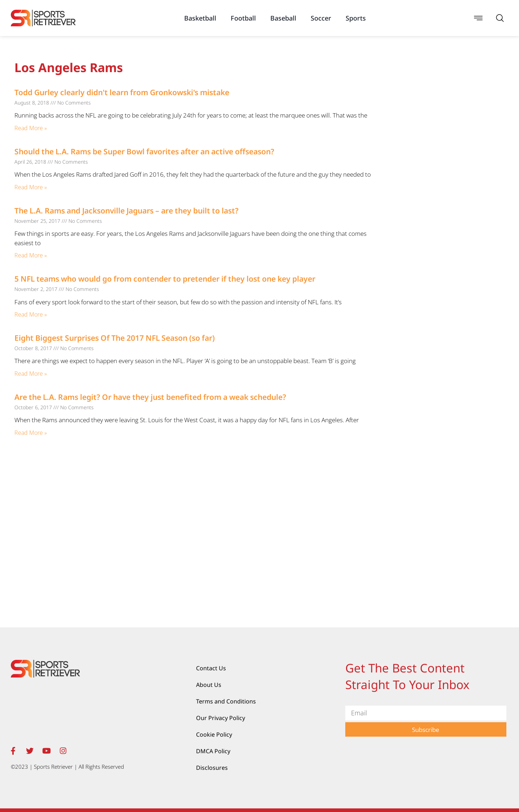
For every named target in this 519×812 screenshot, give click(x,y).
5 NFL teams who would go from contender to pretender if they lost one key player (165, 279)
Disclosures (212, 768)
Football (243, 18)
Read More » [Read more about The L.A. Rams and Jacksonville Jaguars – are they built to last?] (31, 255)
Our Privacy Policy (221, 718)
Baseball (283, 18)
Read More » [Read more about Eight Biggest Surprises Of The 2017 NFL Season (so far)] (31, 374)
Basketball (200, 18)
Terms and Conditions (226, 701)
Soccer (321, 18)
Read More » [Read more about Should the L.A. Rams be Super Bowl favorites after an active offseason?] (31, 187)
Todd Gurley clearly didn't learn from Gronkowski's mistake (122, 92)
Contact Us (211, 668)
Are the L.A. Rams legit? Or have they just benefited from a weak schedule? (150, 397)
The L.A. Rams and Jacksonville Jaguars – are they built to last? (127, 211)
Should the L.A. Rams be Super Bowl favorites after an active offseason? (144, 151)
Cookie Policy (214, 734)
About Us (209, 685)
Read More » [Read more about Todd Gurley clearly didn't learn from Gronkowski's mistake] (31, 128)
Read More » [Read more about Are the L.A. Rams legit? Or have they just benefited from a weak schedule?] (31, 433)
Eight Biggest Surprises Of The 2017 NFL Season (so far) (115, 338)
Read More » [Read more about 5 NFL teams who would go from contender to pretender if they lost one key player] (31, 314)
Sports (356, 18)
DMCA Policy (213, 751)
